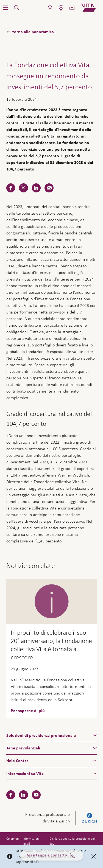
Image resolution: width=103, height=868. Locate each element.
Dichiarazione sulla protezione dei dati (72, 841)
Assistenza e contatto (51, 857)
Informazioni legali (31, 841)
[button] (5, 8)
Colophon (12, 839)
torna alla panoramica (33, 32)
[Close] (94, 856)
